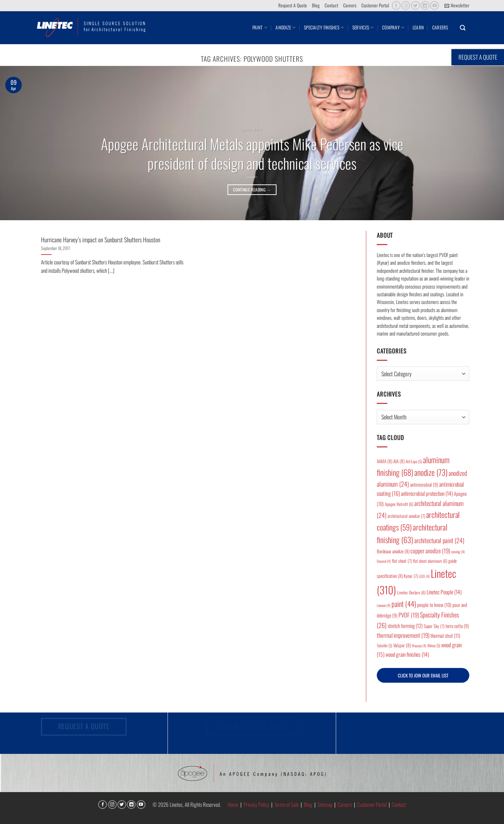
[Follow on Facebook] (396, 5)
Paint (260, 27)
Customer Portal (375, 5)
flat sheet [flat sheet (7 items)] (402, 561)
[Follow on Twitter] (416, 5)
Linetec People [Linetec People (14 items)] (444, 592)
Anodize (285, 27)
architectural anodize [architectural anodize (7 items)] (406, 516)
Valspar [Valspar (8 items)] (402, 645)
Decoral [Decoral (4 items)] (384, 561)
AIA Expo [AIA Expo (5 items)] (414, 461)
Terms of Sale (287, 804)
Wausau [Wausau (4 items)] (419, 646)
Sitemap (325, 804)
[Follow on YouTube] (434, 5)
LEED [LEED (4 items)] (424, 576)
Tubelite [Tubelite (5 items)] (384, 645)
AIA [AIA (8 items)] (399, 461)
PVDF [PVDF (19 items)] (409, 615)
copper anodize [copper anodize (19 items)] (430, 551)
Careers (350, 5)
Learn (418, 27)
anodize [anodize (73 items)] (431, 472)
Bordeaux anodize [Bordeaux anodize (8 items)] (393, 551)
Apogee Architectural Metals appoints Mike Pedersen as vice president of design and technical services (252, 153)
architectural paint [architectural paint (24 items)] (439, 540)
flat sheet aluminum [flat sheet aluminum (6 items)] (430, 561)
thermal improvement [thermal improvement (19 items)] (403, 635)
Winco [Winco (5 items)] (434, 645)
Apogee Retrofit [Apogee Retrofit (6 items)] (399, 504)
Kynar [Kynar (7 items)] (411, 576)
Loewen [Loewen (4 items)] (384, 605)
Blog (316, 5)
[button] (457, 6)
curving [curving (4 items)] (458, 552)
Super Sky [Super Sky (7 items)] (434, 626)
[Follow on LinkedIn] (425, 5)
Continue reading (252, 190)
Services (363, 27)
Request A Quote (293, 5)
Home (233, 804)
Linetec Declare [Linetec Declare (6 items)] (411, 592)
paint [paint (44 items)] (404, 604)
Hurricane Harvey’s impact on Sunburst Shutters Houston (101, 240)
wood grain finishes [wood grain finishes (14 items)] (407, 654)
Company (393, 27)
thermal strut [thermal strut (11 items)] (445, 636)
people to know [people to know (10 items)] (434, 605)
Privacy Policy (256, 804)
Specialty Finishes (324, 27)
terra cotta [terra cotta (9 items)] (457, 626)
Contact (331, 5)
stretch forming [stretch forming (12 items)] (405, 626)
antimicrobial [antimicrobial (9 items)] (424, 485)
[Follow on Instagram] (406, 5)
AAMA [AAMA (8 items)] (384, 461)
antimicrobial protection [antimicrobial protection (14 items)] (427, 493)
